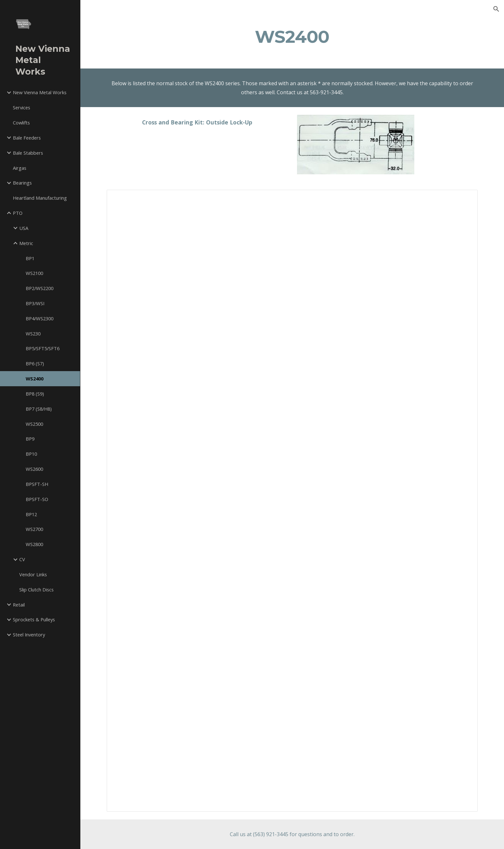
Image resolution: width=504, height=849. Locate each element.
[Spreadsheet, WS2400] (292, 501)
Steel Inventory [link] (29, 634)
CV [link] (22, 559)
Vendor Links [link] (33, 574)
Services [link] (22, 107)
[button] (496, 9)
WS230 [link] (33, 333)
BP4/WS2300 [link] (40, 318)
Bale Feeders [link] (27, 138)
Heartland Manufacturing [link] (40, 198)
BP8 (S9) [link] (35, 394)
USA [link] (24, 228)
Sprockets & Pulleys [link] (34, 619)
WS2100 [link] (34, 273)
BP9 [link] (30, 439)
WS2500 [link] (34, 424)
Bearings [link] (22, 183)
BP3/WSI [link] (35, 303)
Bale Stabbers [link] (28, 153)
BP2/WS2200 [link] (40, 288)
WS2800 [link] (34, 544)
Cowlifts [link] (21, 123)
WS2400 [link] (35, 379)
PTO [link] (18, 213)
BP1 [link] (30, 258)
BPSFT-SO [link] (37, 499)
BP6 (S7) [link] (35, 363)
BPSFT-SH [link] (37, 484)
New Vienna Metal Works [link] (40, 92)
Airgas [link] (20, 168)
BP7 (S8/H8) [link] (39, 409)
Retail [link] (19, 605)
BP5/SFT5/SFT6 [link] (43, 348)
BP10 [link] (31, 454)
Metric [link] (26, 243)
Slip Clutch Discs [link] (36, 589)
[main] (292, 37)
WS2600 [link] (34, 469)
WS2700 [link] (34, 529)
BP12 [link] (31, 514)
